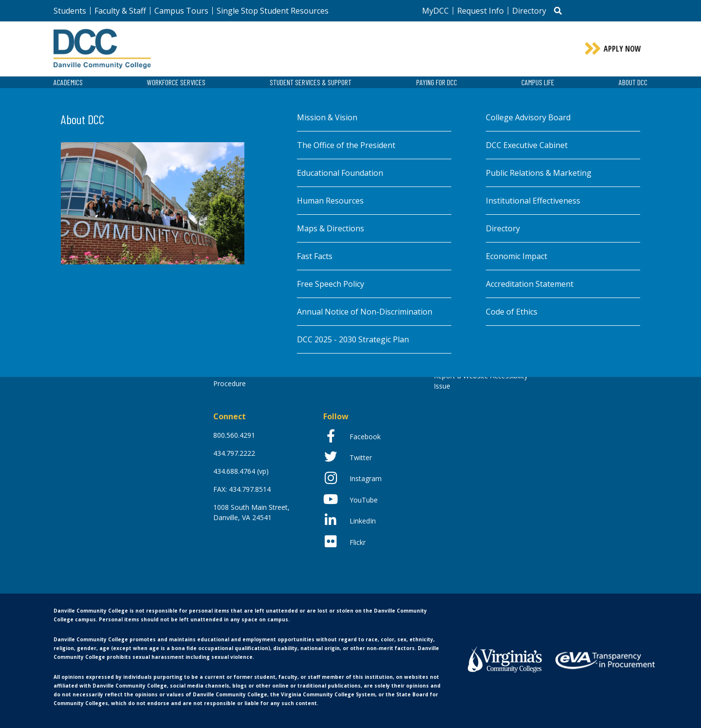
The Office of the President (346, 145)
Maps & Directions (331, 228)
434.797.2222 (234, 453)
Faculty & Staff (120, 11)
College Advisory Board (528, 117)
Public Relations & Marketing (539, 173)
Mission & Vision (327, 117)
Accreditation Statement (530, 284)
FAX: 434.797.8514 (242, 489)
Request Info (480, 11)
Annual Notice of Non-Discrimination (365, 312)
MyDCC (435, 11)
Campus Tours (181, 11)
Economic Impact (517, 256)
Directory (529, 11)
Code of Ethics (512, 312)
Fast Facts (315, 256)
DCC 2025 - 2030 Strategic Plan (353, 339)
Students (70, 11)
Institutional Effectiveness (533, 201)
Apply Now (622, 49)
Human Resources (330, 201)
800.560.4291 (234, 435)
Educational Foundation (340, 173)
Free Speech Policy (331, 284)
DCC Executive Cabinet (527, 145)
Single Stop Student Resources (273, 11)
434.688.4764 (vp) (241, 471)
